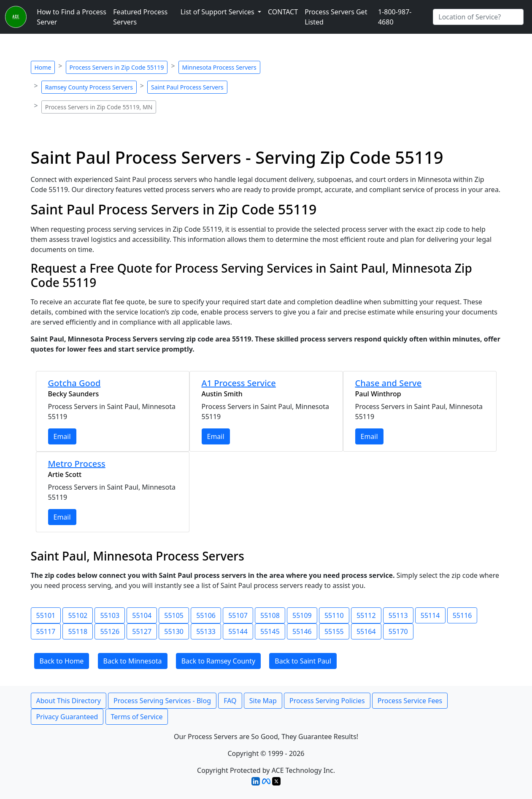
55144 (238, 631)
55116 (462, 615)
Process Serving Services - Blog (162, 701)
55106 (206, 615)
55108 (270, 615)
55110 (334, 615)
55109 (302, 615)
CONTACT (283, 12)
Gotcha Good (74, 383)
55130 (174, 631)
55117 (46, 631)
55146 (302, 631)
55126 (110, 631)
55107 (238, 615)
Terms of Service (137, 717)
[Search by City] (478, 17)
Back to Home (62, 661)
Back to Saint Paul (303, 661)
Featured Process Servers (140, 17)
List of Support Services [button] (218, 12)
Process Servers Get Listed (336, 17)
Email (62, 436)
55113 (398, 615)
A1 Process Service (239, 383)
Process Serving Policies (327, 701)
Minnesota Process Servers (219, 67)
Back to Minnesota (133, 661)
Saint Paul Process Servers (187, 87)
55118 (78, 631)
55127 (142, 631)
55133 (206, 631)
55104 (142, 615)
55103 (110, 615)
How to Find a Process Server (72, 17)
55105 (174, 615)
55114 (430, 615)
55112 (366, 615)
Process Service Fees (410, 701)
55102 (78, 615)
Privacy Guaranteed (67, 717)
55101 (46, 615)
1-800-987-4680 (395, 17)
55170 (398, 631)
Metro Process (77, 464)
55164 (366, 631)
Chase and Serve (389, 383)
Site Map (263, 701)
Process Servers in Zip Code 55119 (117, 67)
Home (43, 67)
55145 (270, 631)
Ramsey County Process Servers (89, 87)
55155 (334, 631)
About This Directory (69, 701)
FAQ (230, 701)
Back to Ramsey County (218, 661)
